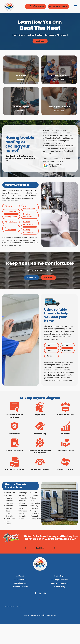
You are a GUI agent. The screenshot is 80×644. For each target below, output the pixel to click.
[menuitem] (20, 576)
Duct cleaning (11, 211)
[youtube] (45, 594)
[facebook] (35, 594)
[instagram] (40, 594)
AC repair (9, 206)
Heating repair (11, 217)
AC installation (11, 222)
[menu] (75, 6)
